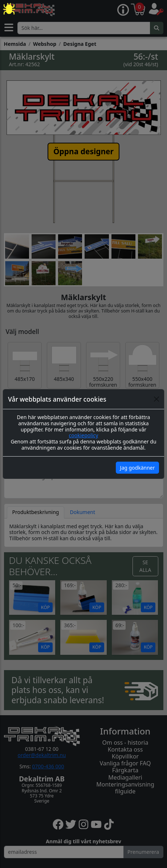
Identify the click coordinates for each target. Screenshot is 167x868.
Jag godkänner (138, 468)
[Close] (156, 399)
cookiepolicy (84, 435)
